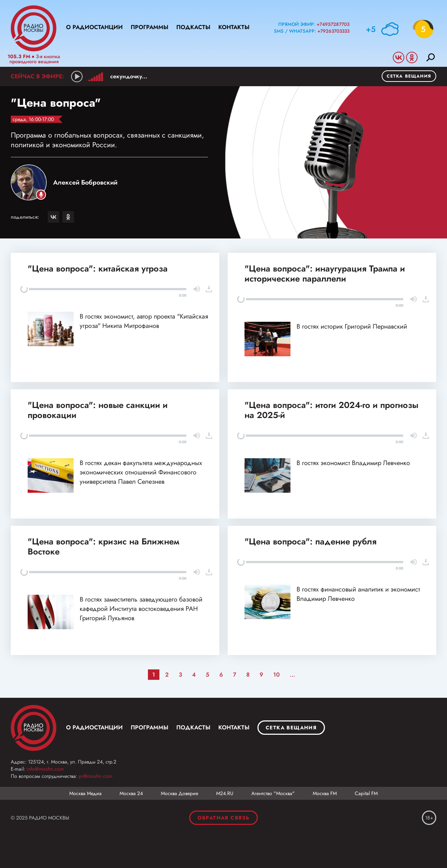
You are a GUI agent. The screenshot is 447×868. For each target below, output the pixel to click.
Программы (150, 27)
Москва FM (325, 793)
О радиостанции (94, 27)
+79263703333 (333, 31)
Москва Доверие (180, 793)
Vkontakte (399, 57)
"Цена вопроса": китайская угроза (98, 268)
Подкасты (193, 27)
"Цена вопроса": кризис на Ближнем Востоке (103, 546)
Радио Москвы (34, 28)
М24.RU (225, 793)
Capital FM (366, 793)
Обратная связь (224, 818)
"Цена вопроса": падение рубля (311, 541)
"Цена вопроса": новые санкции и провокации (98, 410)
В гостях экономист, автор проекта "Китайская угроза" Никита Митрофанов (144, 321)
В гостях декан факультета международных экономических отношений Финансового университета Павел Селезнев (141, 472)
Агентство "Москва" (273, 793)
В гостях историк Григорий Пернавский (352, 326)
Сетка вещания (409, 76)
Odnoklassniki (412, 57)
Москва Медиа (85, 793)
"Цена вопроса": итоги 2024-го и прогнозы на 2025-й (331, 410)
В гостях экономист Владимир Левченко (353, 463)
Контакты (234, 27)
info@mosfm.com (45, 769)
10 (276, 675)
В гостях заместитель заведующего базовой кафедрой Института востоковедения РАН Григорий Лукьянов (141, 609)
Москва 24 (131, 793)
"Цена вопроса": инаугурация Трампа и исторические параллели (325, 273)
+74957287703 (333, 24)
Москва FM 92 (34, 728)
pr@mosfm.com (96, 776)
